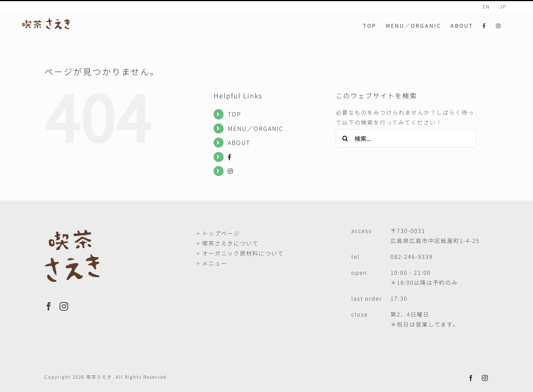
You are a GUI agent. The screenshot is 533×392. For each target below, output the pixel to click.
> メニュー (212, 263)
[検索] (345, 138)
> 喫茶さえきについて (228, 243)
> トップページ (218, 233)
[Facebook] (49, 306)
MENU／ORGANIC (256, 128)
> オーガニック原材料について (240, 253)
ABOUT (239, 142)
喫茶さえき (99, 377)
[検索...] (406, 138)
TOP (234, 114)
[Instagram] (64, 306)
